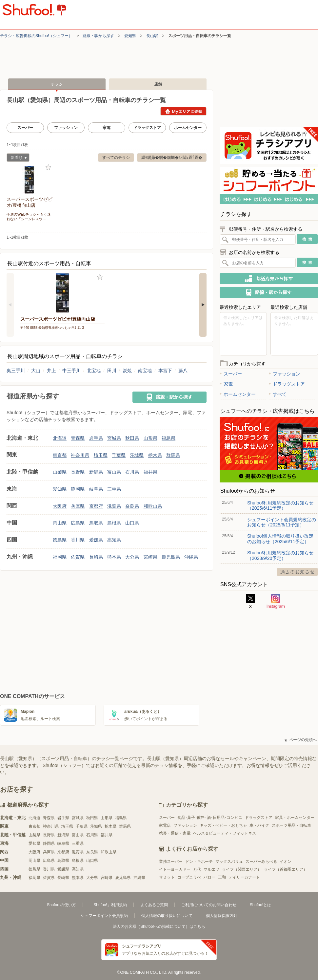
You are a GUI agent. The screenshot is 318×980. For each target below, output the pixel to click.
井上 (51, 371)
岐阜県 (96, 489)
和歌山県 (153, 506)
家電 (107, 128)
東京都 (60, 455)
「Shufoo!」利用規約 (108, 905)
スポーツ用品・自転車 (291, 825)
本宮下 (165, 371)
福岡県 (60, 557)
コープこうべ (189, 877)
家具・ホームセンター (295, 818)
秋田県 (132, 438)
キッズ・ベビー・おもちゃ (223, 825)
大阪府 (60, 506)
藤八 (183, 371)
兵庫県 (78, 506)
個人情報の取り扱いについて (167, 916)
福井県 (150, 472)
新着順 (17, 158)
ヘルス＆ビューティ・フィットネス (225, 833)
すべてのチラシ (116, 158)
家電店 (165, 825)
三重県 (114, 489)
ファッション (66, 128)
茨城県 (137, 455)
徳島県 (60, 540)
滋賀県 (114, 506)
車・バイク (259, 825)
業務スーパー (171, 862)
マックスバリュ (229, 862)
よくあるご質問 (154, 905)
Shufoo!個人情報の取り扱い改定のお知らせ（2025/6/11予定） (280, 539)
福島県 (169, 438)
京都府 (96, 506)
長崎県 (96, 557)
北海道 (60, 438)
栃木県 (155, 455)
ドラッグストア (147, 128)
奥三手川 (16, 371)
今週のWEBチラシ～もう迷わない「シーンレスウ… (29, 217)
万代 (197, 869)
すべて (278, 394)
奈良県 (132, 506)
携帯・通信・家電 (175, 833)
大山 (36, 371)
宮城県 (114, 438)
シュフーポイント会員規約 (104, 916)
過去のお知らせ (297, 572)
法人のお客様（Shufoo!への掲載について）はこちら (159, 927)
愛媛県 (96, 540)
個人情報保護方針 (222, 916)
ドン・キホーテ (199, 862)
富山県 (114, 472)
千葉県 (119, 455)
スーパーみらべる (261, 862)
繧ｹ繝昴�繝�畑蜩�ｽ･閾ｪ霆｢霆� (172, 158)
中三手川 (71, 371)
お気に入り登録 (48, 168)
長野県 (78, 472)
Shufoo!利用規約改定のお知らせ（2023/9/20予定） (280, 555)
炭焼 (127, 371)
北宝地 (94, 371)
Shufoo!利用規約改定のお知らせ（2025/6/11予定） (280, 505)
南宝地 (145, 371)
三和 (222, 877)
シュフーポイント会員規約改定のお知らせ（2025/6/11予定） (282, 522)
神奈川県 (80, 455)
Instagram (276, 601)
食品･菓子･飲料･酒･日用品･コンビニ (210, 818)
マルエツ (211, 869)
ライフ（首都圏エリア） (286, 869)
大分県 (132, 557)
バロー (209, 877)
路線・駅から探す (98, 36)
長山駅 (152, 36)
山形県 (150, 438)
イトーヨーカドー (175, 869)
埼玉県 (101, 455)
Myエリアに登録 (183, 111)
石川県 (132, 472)
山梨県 (60, 472)
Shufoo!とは (260, 905)
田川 (112, 371)
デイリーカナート (244, 877)
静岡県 (78, 489)
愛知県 (130, 36)
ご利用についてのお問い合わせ (209, 905)
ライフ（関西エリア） (242, 869)
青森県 (78, 438)
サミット (167, 877)
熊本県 (114, 557)
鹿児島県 (171, 557)
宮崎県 (150, 557)
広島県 (78, 523)
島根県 (114, 523)
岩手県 (96, 438)
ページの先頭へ (301, 740)
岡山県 (60, 523)
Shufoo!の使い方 (61, 905)
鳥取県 (96, 523)
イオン (286, 862)
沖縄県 (191, 557)
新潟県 (96, 472)
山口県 (132, 523)
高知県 (114, 540)
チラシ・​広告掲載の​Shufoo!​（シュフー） (36, 36)
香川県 (78, 540)
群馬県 (173, 455)
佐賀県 (78, 557)
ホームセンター (188, 128)
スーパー (25, 128)
